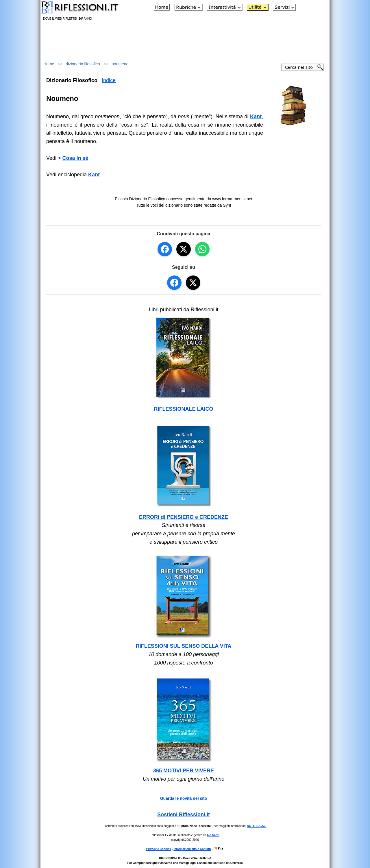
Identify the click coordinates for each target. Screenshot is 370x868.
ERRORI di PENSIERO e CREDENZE (184, 517)
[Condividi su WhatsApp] (202, 249)
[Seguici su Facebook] (174, 283)
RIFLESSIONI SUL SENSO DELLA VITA (184, 646)
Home (49, 64)
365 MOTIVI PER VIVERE (184, 771)
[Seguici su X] (193, 283)
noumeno (120, 64)
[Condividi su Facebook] (165, 249)
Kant (94, 175)
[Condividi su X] (184, 249)
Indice (109, 80)
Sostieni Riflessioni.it (184, 815)
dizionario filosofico (83, 64)
